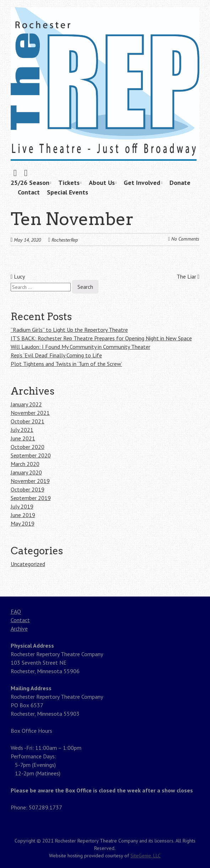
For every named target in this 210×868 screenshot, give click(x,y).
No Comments (185, 239)
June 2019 (23, 515)
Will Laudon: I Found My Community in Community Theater (80, 347)
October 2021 (28, 421)
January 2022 (26, 404)
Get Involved (142, 183)
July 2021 (22, 430)
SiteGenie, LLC (146, 856)
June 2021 (23, 438)
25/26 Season (30, 183)
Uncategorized (28, 564)
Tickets (69, 183)
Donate (180, 183)
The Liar (188, 276)
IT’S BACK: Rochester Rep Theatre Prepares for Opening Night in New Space (101, 338)
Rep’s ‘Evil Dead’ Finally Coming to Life (56, 355)
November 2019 (30, 481)
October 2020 (28, 447)
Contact (29, 192)
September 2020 (31, 455)
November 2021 (30, 413)
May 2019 (23, 523)
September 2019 (31, 498)
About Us (102, 183)
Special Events (68, 192)
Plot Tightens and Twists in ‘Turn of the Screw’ (66, 364)
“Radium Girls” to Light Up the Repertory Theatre (69, 330)
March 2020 (25, 464)
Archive (19, 628)
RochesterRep (65, 240)
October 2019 (28, 489)
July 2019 (22, 506)
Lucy (18, 276)
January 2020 (26, 472)
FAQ (16, 611)
